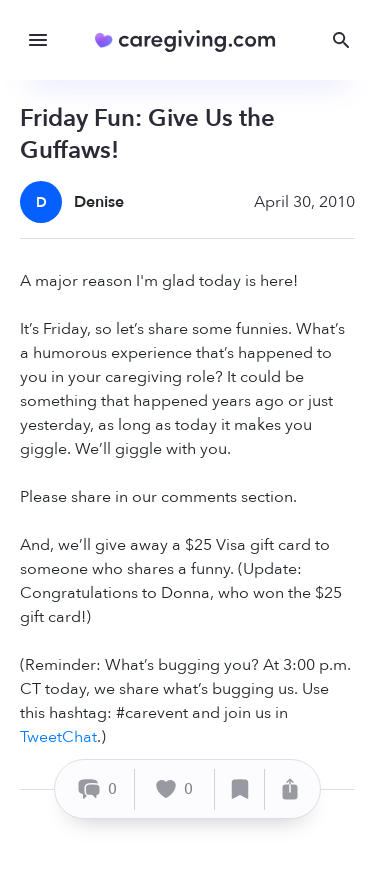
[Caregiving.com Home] (191, 40)
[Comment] (97, 789)
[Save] (240, 789)
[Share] (290, 789)
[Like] (175, 789)
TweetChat (58, 737)
